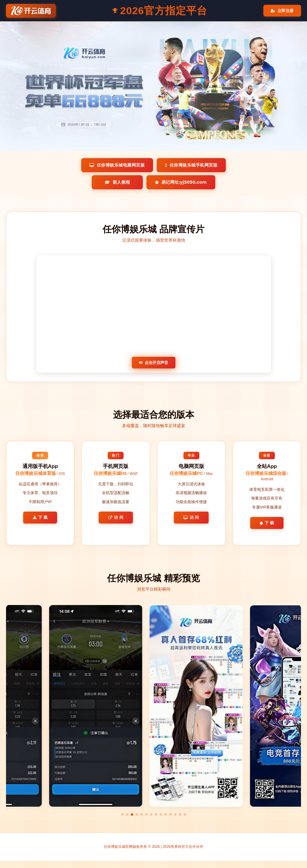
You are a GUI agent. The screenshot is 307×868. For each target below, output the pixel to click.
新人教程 (117, 182)
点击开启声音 (153, 363)
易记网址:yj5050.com (181, 182)
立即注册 (282, 11)
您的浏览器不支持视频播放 (154, 314)
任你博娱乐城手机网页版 (191, 165)
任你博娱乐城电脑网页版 (117, 165)
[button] (122, 815)
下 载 (40, 517)
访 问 (116, 517)
